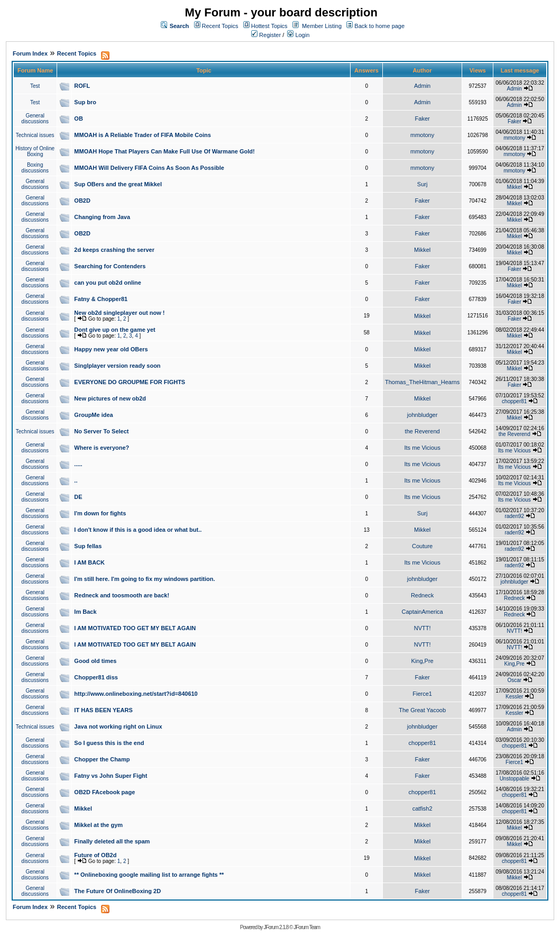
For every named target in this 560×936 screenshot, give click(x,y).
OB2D (82, 201)
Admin (422, 86)
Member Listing (322, 26)
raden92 (514, 516)
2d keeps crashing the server (114, 250)
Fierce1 (422, 694)
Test (35, 86)
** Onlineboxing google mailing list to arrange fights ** (149, 875)
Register (266, 35)
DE (78, 497)
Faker (423, 119)
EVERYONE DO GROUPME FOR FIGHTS (130, 382)
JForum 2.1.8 (276, 927)
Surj (423, 184)
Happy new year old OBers (111, 349)
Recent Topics (220, 26)
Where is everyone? (102, 448)
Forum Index (30, 53)
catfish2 (423, 808)
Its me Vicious (422, 448)
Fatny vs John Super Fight (111, 776)
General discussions (35, 119)
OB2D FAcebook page (104, 792)
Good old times (95, 661)
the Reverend (423, 431)
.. (76, 480)
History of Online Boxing (35, 151)
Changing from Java (102, 217)
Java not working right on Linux (118, 726)
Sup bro (85, 102)
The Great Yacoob (422, 710)
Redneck (422, 595)
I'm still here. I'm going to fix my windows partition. (144, 579)
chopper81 (514, 401)
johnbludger (423, 415)
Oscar (514, 680)
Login (298, 35)
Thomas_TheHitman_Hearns (422, 382)
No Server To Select (101, 431)
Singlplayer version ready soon (117, 366)
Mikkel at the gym (98, 825)
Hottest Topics (269, 26)
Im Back (85, 612)
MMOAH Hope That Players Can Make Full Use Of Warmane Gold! (164, 151)
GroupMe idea (93, 415)
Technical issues (35, 135)
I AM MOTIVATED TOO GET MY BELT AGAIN (135, 628)
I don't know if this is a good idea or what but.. (138, 530)
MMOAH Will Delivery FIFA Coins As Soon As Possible (149, 168)
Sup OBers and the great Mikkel (118, 184)
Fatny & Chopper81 (101, 299)
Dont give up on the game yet (114, 330)
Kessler (514, 697)
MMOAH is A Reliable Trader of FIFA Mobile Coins (143, 135)
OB (79, 119)
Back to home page (379, 26)
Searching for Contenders (110, 266)
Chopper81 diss (96, 677)
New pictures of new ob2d (110, 398)
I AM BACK (89, 562)
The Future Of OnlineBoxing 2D (117, 891)
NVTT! (423, 628)
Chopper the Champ (102, 759)
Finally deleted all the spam (112, 841)
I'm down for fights (100, 513)
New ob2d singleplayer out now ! (119, 313)
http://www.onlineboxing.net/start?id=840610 (136, 694)
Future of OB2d (95, 855)
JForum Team (307, 927)
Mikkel (515, 187)
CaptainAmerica (422, 612)
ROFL (82, 86)
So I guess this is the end (109, 743)
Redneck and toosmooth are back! (122, 595)
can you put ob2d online (108, 283)
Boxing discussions (35, 168)
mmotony (422, 135)
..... (78, 464)
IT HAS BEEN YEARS (103, 710)
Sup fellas (88, 546)
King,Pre (423, 661)
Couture (422, 546)
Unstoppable (515, 779)
